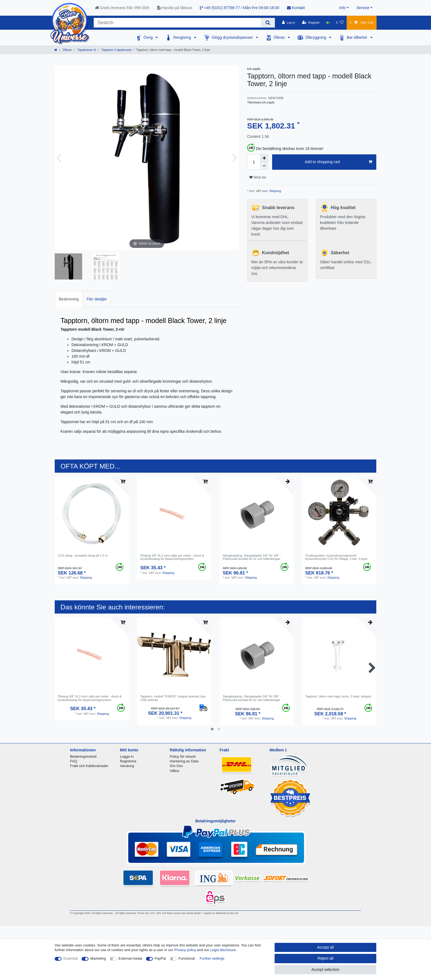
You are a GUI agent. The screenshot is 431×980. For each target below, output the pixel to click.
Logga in (127, 756)
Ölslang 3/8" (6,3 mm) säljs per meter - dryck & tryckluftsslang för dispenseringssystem (172, 557)
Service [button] (363, 8)
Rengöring (183, 37)
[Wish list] (340, 23)
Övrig (149, 37)
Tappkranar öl (86, 50)
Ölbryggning (316, 37)
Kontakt (296, 8)
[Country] (328, 23)
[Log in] (288, 23)
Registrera (128, 761)
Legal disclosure (223, 950)
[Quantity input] (254, 162)
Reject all (325, 958)
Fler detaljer (97, 299)
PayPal (160, 958)
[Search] (268, 23)
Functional (187, 958)
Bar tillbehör (357, 37)
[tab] (69, 299)
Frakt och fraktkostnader (89, 766)
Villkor (175, 771)
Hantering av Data (184, 761)
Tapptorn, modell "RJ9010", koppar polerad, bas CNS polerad (173, 698)
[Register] (311, 23)
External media (130, 958)
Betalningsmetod (83, 756)
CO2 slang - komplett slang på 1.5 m (83, 555)
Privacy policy (185, 950)
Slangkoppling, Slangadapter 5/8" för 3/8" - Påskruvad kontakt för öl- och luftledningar (252, 557)
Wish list (258, 177)
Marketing (98, 958)
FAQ (74, 761)
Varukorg (127, 766)
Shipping (275, 191)
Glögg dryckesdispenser (233, 37)
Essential (71, 958)
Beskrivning (69, 299)
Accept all (326, 947)
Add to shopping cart (339, 162)
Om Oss (176, 766)
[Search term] (177, 23)
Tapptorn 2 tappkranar (116, 50)
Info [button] (342, 8)
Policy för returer (183, 756)
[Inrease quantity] (264, 158)
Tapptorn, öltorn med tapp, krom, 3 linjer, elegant (338, 696)
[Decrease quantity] (264, 166)
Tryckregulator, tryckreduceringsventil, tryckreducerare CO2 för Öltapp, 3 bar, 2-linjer (336, 557)
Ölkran (280, 37)
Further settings (212, 958)
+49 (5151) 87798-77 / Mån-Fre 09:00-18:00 (240, 8)
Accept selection (325, 970)
